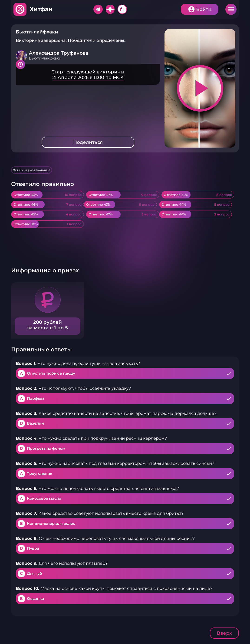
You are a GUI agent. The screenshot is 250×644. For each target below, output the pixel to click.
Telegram (98, 9)
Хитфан (41, 9)
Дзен (110, 9)
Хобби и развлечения (32, 170)
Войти (204, 9)
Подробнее (88, 75)
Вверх (224, 633)
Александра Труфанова (59, 53)
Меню (231, 9)
